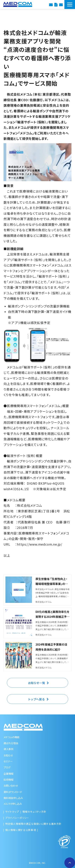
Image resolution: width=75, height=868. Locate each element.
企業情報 (8, 774)
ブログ (7, 767)
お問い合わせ (61, 4)
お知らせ (8, 755)
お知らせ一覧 (37, 683)
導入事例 (8, 749)
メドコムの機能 (11, 737)
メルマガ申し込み (13, 804)
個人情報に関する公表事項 (21, 830)
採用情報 (8, 780)
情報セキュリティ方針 (34, 812)
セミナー (8, 761)
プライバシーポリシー (17, 818)
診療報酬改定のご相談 (51, 4)
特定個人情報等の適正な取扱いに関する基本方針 (33, 824)
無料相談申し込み (13, 798)
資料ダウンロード (56, 4)
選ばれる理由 (11, 743)
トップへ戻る (37, 699)
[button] (70, 4)
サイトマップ (12, 812)
